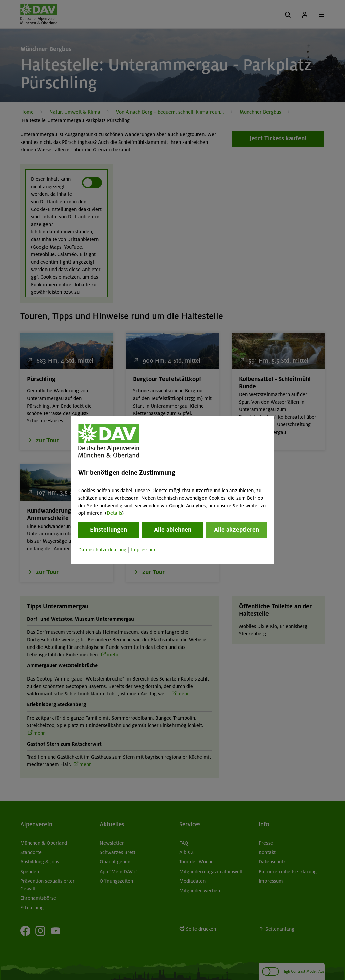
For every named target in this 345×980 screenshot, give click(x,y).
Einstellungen (108, 530)
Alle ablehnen (173, 530)
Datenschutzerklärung (102, 550)
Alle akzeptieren (237, 530)
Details (114, 513)
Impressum (143, 550)
